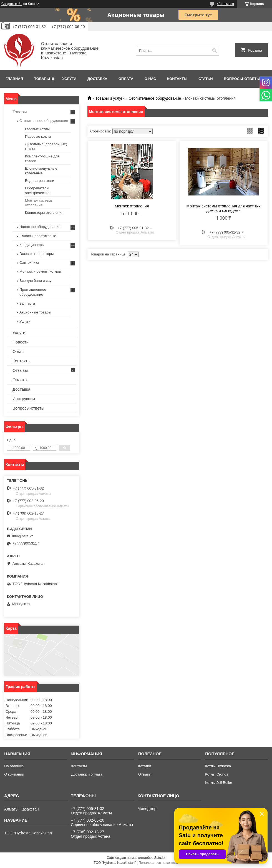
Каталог (145, 766)
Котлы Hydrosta (218, 766)
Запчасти (27, 303)
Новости (21, 342)
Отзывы (20, 370)
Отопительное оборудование (155, 98)
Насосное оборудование (40, 227)
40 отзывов (225, 4)
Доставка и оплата (87, 774)
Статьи (206, 79)
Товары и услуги (110, 98)
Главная (14, 79)
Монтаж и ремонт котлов (40, 271)
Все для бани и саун (36, 281)
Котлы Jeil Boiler (219, 783)
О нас (150, 79)
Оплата (126, 79)
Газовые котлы (37, 129)
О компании (14, 774)
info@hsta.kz (23, 536)
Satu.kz (160, 858)
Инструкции (24, 399)
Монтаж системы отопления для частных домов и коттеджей (224, 208)
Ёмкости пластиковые (38, 236)
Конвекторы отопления (44, 213)
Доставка (97, 79)
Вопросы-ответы (242, 79)
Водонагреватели (40, 181)
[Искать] (214, 51)
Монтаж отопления (132, 206)
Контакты (177, 79)
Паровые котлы (38, 136)
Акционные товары (35, 312)
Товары (42, 79)
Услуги (69, 79)
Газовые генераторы (36, 254)
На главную (14, 766)
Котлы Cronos (217, 774)
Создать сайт (12, 4)
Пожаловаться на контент (158, 863)
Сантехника (29, 263)
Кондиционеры (32, 245)
